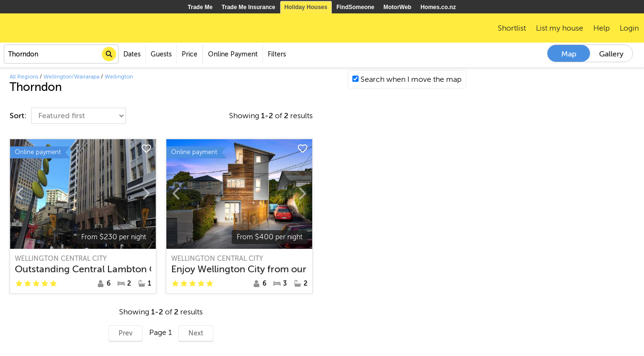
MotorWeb (397, 7)
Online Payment (233, 54)
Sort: (19, 116)
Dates (132, 54)
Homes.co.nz (438, 7)
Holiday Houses (306, 7)
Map (569, 54)
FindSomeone (355, 7)
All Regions (24, 77)
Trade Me (200, 7)
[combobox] (61, 54)
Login (629, 28)
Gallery (611, 54)
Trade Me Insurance (249, 7)
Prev (126, 333)
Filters (277, 54)
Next (196, 333)
